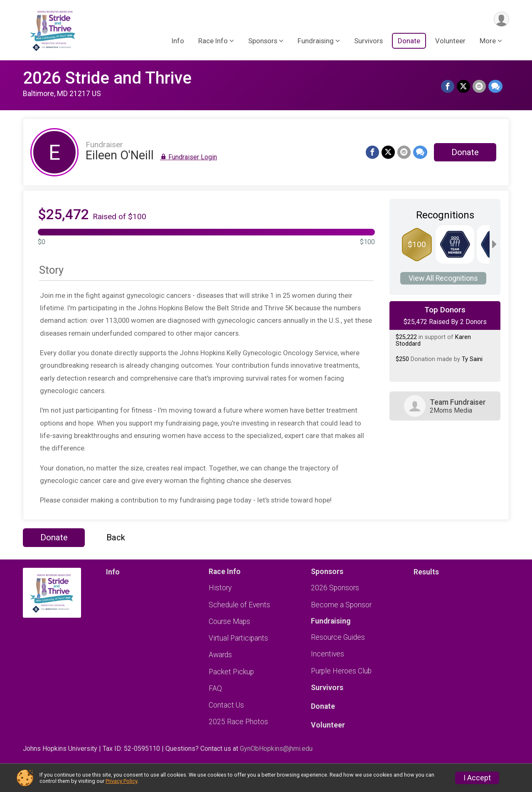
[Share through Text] (495, 87)
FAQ (215, 688)
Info (178, 41)
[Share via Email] (479, 87)
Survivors (368, 41)
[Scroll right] (494, 244)
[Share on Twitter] (463, 87)
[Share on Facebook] (448, 87)
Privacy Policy (121, 781)
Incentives (328, 654)
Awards (220, 655)
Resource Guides (338, 637)
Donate (409, 41)
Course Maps (229, 621)
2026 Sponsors (335, 588)
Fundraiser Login (188, 157)
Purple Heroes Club (341, 671)
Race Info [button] (213, 41)
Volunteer (450, 41)
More (488, 41)
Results (426, 572)
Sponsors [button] (263, 41)
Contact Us (226, 705)
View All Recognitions (443, 278)
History (220, 588)
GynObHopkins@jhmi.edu (276, 749)
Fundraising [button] (316, 41)
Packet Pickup (231, 672)
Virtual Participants (238, 638)
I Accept (477, 778)
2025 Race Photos (238, 722)
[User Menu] (501, 19)
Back (116, 537)
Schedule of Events (239, 605)
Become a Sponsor (341, 605)
